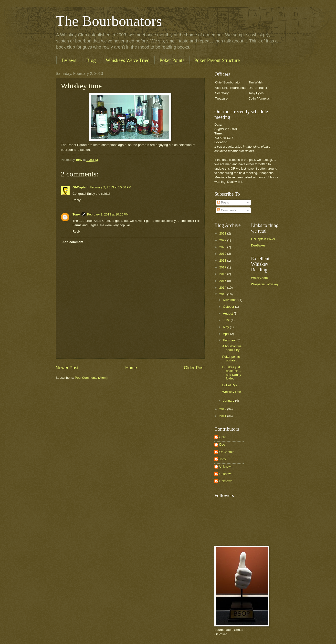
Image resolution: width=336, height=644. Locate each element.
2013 (223, 294)
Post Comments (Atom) (91, 378)
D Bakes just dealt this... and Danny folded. (232, 373)
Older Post (194, 368)
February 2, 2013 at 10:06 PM (110, 187)
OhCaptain (80, 187)
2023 (223, 233)
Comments (227, 210)
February (230, 340)
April (226, 334)
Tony (76, 214)
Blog (91, 60)
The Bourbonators (109, 21)
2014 (223, 288)
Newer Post (67, 368)
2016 (223, 274)
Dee (222, 445)
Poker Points (172, 60)
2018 (223, 261)
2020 (223, 247)
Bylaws (69, 60)
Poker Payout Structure (217, 60)
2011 (223, 416)
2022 (223, 240)
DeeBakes (258, 245)
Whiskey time (232, 392)
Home (131, 368)
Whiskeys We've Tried (128, 60)
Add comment (73, 242)
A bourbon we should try (232, 348)
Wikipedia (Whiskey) (265, 284)
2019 (223, 254)
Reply (77, 200)
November (231, 300)
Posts (223, 202)
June (227, 320)
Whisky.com (259, 278)
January (229, 401)
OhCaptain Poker (263, 239)
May (226, 327)
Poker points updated (231, 358)
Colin (223, 437)
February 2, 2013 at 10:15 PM (108, 214)
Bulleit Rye (230, 385)
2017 (223, 267)
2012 (223, 409)
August (228, 313)
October (229, 307)
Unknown (226, 466)
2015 (223, 281)
